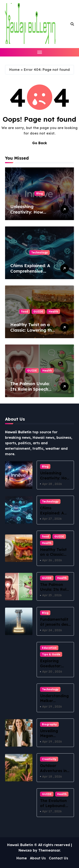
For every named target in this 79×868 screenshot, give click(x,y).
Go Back (40, 143)
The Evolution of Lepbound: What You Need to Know (55, 808)
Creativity (49, 759)
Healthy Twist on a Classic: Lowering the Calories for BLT (32, 330)
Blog (39, 193)
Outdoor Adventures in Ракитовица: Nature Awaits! (54, 773)
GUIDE (38, 311)
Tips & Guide (51, 654)
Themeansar (49, 850)
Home (14, 70)
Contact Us (58, 858)
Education (49, 648)
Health (53, 311)
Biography (49, 724)
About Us (38, 858)
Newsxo (25, 850)
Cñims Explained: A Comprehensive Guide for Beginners (31, 271)
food (25, 311)
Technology (39, 252)
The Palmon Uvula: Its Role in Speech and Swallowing (30, 389)
